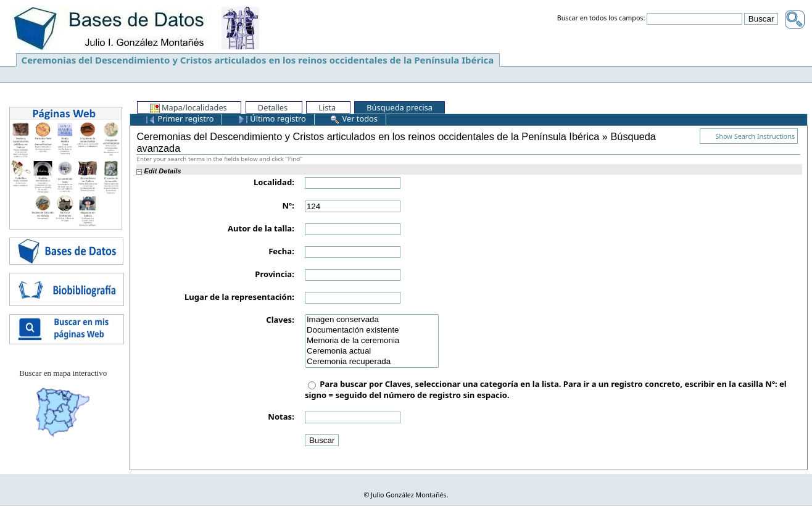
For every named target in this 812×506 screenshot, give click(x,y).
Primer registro (180, 118)
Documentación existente (372, 330)
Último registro (272, 118)
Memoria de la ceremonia (372, 341)
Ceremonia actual (372, 351)
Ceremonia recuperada (372, 362)
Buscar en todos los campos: (601, 19)
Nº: (288, 205)
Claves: (280, 320)
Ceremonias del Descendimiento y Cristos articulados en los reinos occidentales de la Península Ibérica (258, 60)
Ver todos (354, 118)
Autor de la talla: (261, 228)
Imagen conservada (372, 320)
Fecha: (281, 251)
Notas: (281, 417)
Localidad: (274, 182)
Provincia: (275, 274)
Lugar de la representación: (239, 297)
